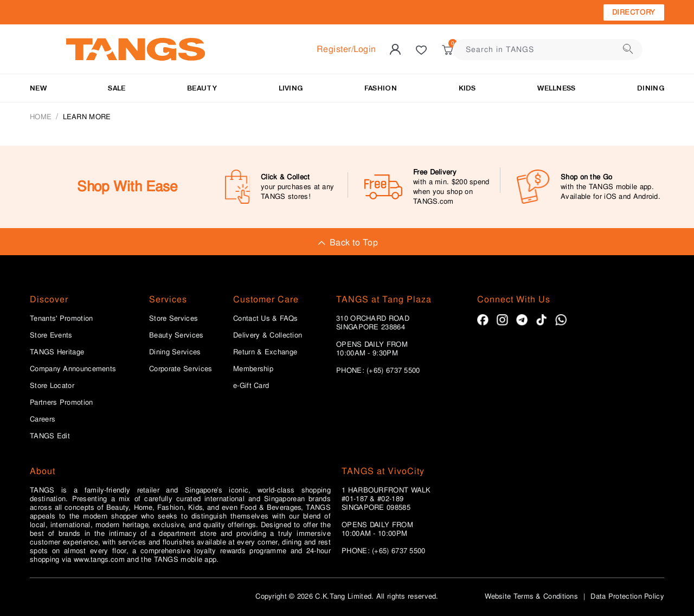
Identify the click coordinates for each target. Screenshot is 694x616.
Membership (253, 369)
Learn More (87, 117)
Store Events (51, 335)
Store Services (173, 319)
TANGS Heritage (57, 352)
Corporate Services (181, 369)
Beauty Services (176, 335)
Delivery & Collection (268, 335)
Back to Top (347, 242)
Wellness (556, 88)
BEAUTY (202, 88)
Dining (651, 88)
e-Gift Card (251, 386)
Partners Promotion (61, 403)
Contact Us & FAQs (265, 319)
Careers (43, 419)
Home (41, 117)
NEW (38, 88)
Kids (467, 88)
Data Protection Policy (627, 596)
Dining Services (175, 352)
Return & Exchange (265, 352)
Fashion (381, 88)
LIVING (291, 88)
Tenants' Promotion (61, 319)
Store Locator (52, 386)
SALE (117, 88)
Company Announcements (73, 369)
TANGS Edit (50, 436)
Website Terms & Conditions (531, 596)
